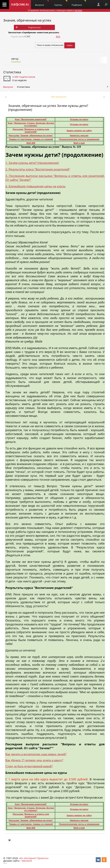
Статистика (12, 72)
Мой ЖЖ (31, 143)
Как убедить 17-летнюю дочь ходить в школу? (34, 760)
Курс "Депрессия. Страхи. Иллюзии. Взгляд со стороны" (31, 124)
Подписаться (34, 27)
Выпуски (42, 3)
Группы (61, 3)
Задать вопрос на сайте (79, 131)
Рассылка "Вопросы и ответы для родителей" (31, 131)
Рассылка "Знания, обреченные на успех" (31, 135)
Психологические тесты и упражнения (79, 139)
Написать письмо (79, 135)
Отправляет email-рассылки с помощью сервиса (55, 10)
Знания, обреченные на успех (27, 20)
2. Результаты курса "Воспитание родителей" (38, 169)
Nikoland (27, 861)
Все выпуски (59, 97)
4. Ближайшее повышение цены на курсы (35, 186)
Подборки (79, 3)
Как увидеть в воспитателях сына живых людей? (36, 754)
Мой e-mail (79, 143)
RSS (58, 36)
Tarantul (16, 62)
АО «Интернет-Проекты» (34, 858)
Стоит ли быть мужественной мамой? (29, 766)
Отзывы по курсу (79, 119)
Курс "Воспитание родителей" (31, 119)
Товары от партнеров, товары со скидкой (31, 139)
